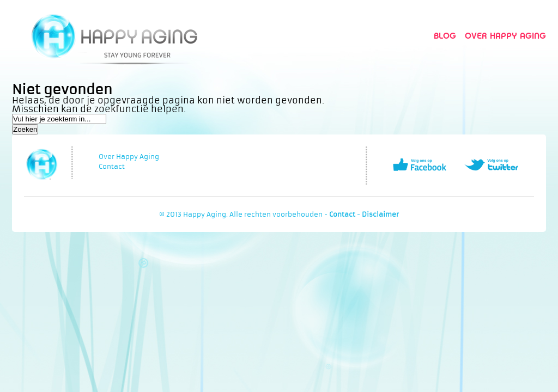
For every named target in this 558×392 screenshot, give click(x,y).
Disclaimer (380, 215)
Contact (112, 167)
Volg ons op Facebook (420, 165)
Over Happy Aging (505, 36)
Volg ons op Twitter (491, 165)
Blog (445, 36)
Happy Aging (114, 36)
